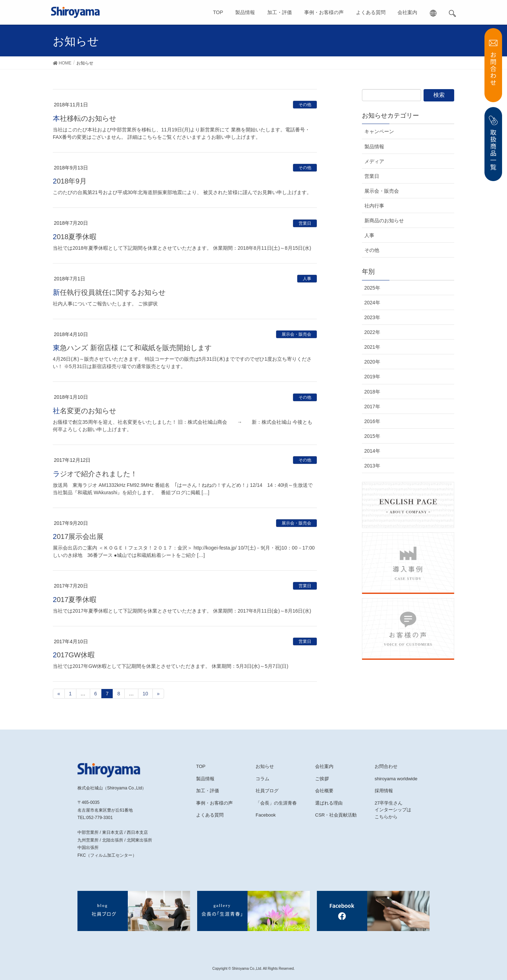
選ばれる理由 (329, 803)
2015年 (372, 436)
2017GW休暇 (74, 655)
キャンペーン (379, 131)
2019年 (372, 377)
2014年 (372, 451)
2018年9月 (70, 181)
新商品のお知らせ (384, 221)
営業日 (305, 223)
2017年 (372, 407)
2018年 (372, 392)
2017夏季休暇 (75, 600)
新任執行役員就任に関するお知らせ (109, 292)
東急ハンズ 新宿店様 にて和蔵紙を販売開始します (132, 348)
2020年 (372, 362)
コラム (262, 779)
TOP (218, 12)
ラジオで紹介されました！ (95, 474)
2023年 (372, 317)
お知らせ (265, 766)
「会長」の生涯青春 (276, 803)
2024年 (372, 303)
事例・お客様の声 (324, 12)
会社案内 (407, 12)
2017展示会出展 (78, 536)
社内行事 (374, 206)
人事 (307, 279)
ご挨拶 (322, 779)
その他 (305, 105)
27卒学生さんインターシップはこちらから (393, 810)
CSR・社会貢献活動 (336, 815)
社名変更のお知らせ (84, 411)
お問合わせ (386, 766)
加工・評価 (280, 12)
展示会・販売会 (296, 334)
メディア (374, 161)
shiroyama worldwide (396, 779)
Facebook (266, 815)
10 (145, 694)
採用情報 (384, 791)
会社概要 (324, 791)
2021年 (372, 347)
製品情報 (245, 12)
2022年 (372, 332)
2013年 (372, 466)
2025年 (372, 288)
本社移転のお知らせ (84, 118)
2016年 (372, 421)
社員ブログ (267, 791)
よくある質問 (371, 12)
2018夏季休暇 (75, 237)
